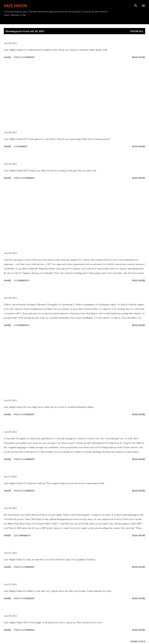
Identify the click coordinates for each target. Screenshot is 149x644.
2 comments (22, 280)
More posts (138, 641)
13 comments (22, 535)
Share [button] (7, 57)
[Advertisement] (74, 95)
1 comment (21, 146)
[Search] (136, 6)
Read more (139, 57)
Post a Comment (24, 57)
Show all (137, 31)
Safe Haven (15, 6)
